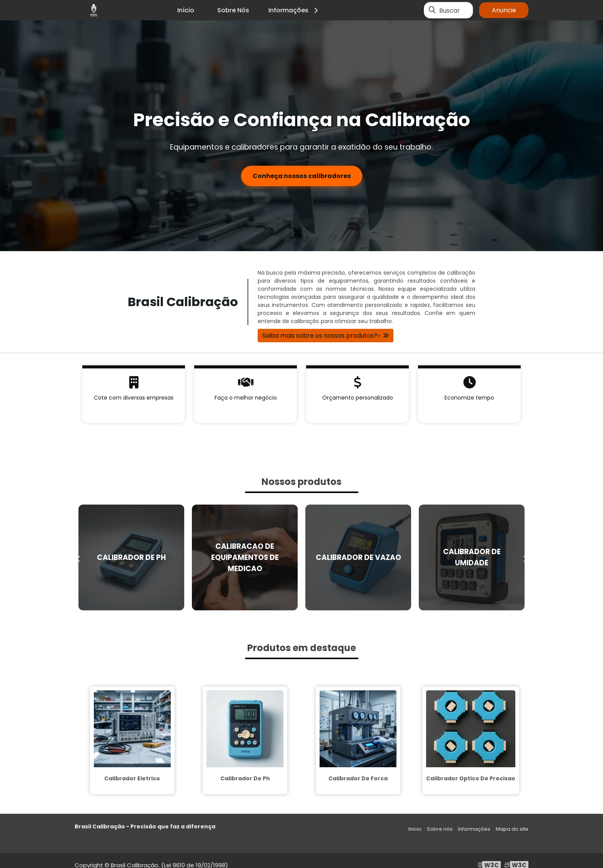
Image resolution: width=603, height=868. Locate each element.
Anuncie (504, 10)
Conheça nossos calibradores (302, 176)
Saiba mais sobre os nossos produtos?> (321, 336)
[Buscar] (432, 10)
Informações (294, 10)
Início (186, 10)
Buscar (450, 10)
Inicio (415, 829)
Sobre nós (440, 829)
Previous (78, 557)
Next (525, 557)
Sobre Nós (233, 10)
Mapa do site (512, 829)
